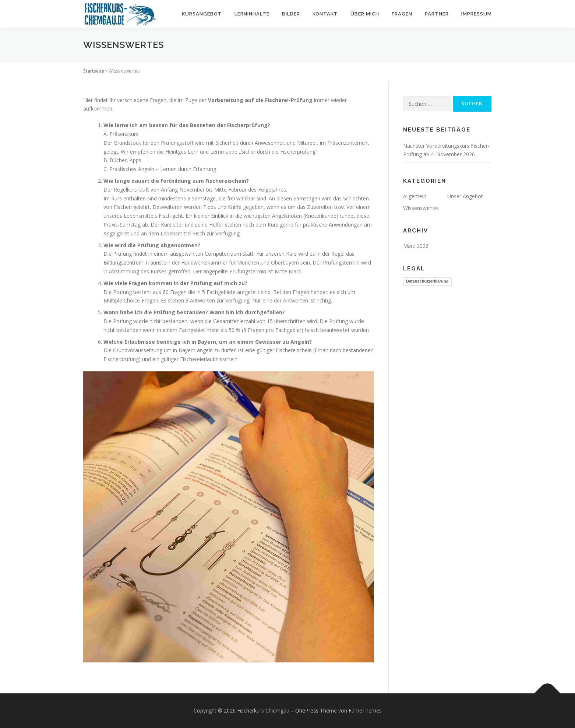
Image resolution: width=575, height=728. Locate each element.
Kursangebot (202, 14)
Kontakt (325, 14)
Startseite (94, 71)
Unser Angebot (465, 196)
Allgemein (415, 196)
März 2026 (416, 246)
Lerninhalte (252, 14)
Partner (437, 14)
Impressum (477, 14)
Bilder (291, 14)
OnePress (307, 710)
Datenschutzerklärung (427, 281)
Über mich (365, 14)
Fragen (402, 14)
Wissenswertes (421, 208)
